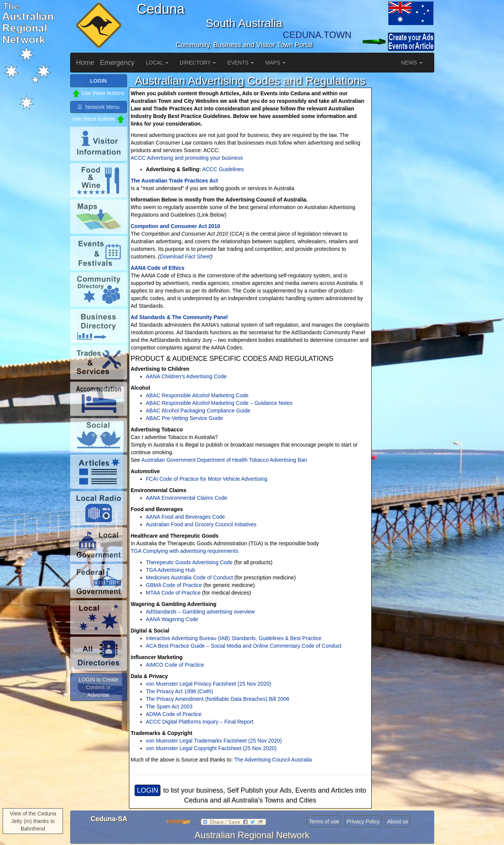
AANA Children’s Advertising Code (186, 376)
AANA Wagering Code (172, 619)
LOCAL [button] (157, 63)
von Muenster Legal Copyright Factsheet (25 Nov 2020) (211, 748)
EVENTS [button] (240, 63)
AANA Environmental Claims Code (187, 498)
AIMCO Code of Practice (175, 665)
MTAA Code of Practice (173, 593)
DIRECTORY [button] (198, 63)
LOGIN (148, 790)
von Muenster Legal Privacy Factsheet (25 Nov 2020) (209, 684)
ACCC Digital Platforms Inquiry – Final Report (200, 722)
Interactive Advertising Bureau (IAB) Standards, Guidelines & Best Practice (234, 638)
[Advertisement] (404, 188)
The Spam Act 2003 (169, 707)
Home (85, 63)
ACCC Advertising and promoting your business (187, 158)
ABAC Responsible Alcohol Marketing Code (197, 395)
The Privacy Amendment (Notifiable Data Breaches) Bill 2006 (218, 699)
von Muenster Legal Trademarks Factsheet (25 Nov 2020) (214, 741)
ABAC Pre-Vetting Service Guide (184, 418)
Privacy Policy (363, 821)
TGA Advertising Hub (171, 570)
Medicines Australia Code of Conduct (190, 577)
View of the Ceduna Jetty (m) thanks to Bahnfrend (33, 821)
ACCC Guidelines (223, 169)
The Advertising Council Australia (273, 760)
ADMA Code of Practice (174, 714)
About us (398, 821)
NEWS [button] (412, 63)
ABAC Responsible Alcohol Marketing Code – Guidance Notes (219, 403)
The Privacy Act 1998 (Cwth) (180, 691)
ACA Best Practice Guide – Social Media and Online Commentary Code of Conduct (244, 646)
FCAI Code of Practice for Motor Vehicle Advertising (207, 479)
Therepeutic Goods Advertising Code (189, 562)
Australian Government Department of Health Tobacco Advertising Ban (223, 460)
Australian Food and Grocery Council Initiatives (201, 524)
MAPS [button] (275, 63)
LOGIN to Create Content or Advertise (98, 687)
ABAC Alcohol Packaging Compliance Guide (198, 411)
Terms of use (324, 821)
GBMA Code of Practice (174, 585)
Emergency (117, 63)
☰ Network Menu (98, 107)
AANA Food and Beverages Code (186, 517)
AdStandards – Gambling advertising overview (200, 612)
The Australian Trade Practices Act (174, 181)
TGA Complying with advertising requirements (185, 551)
